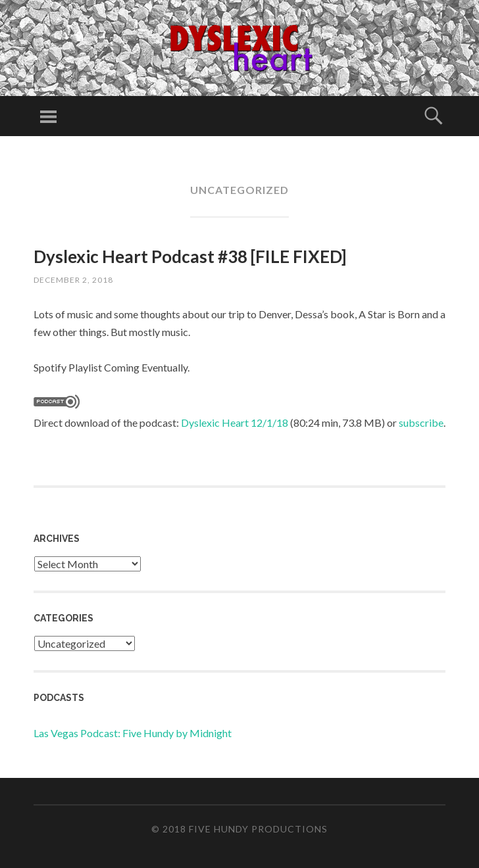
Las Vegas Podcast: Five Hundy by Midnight (133, 733)
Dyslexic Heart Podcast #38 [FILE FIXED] (190, 256)
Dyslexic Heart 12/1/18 (235, 422)
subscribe (421, 422)
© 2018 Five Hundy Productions (239, 829)
